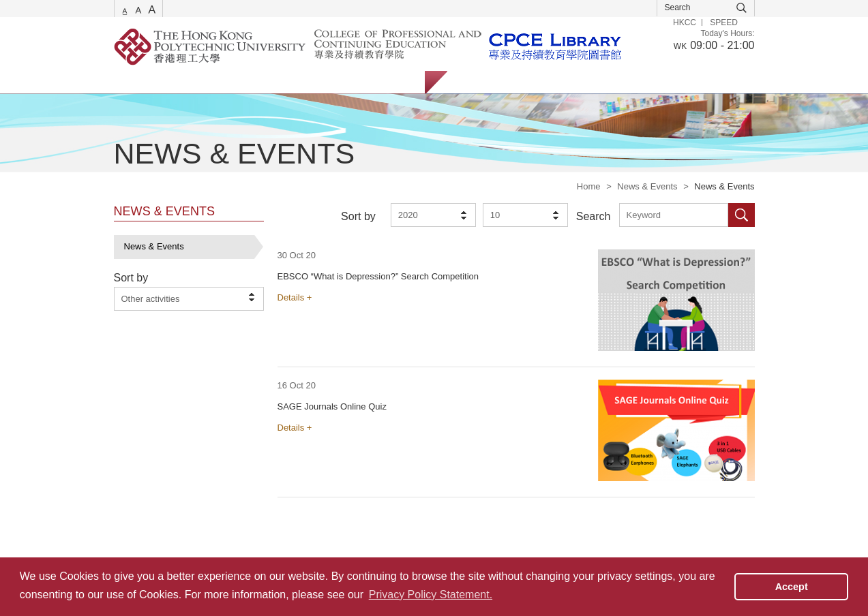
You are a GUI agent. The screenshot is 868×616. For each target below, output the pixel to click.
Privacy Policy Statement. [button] (431, 595)
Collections (265, 82)
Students (478, 82)
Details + (295, 297)
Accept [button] (792, 587)
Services (131, 82)
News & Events (647, 186)
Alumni (582, 82)
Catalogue (195, 82)
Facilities (330, 82)
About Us (393, 82)
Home (589, 186)
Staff (533, 82)
